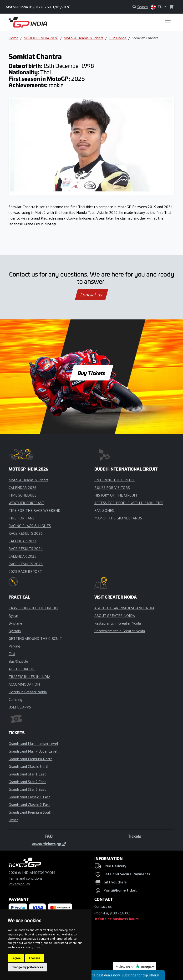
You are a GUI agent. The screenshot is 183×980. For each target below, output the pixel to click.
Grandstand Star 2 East (27, 782)
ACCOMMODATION (24, 684)
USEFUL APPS (20, 707)
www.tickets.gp (49, 844)
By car (13, 616)
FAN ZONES (104, 510)
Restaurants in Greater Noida (118, 623)
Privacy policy (19, 884)
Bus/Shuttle (18, 661)
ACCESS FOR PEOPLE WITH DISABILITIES (129, 503)
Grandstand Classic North (29, 766)
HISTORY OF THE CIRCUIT (116, 495)
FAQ (49, 836)
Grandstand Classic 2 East (29, 805)
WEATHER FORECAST (26, 503)
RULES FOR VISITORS (112, 487)
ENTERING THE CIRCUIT (115, 480)
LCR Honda (118, 38)
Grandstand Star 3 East (27, 789)
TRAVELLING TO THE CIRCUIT (33, 608)
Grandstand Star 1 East (27, 774)
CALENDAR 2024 (23, 541)
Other (13, 820)
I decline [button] (35, 958)
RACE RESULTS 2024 (26, 549)
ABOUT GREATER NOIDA (115, 616)
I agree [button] (16, 958)
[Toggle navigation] (168, 22)
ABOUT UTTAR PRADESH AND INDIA (124, 608)
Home (13, 38)
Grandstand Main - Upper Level (33, 751)
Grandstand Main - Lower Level (33, 744)
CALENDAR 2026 (23, 487)
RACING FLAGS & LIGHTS (30, 526)
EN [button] (157, 7)
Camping (15, 699)
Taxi (12, 654)
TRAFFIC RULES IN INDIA (29, 677)
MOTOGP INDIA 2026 (41, 38)
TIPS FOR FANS (21, 518)
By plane (15, 623)
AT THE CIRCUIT (22, 669)
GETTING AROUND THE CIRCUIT (35, 638)
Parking (14, 646)
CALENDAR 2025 (23, 556)
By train (15, 631)
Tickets (135, 836)
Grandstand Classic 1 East (29, 797)
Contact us (91, 295)
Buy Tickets (91, 373)
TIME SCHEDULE (23, 495)
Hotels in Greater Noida (28, 692)
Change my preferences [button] (27, 967)
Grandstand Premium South (30, 812)
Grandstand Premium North (30, 759)
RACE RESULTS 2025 (26, 564)
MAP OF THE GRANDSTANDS (118, 518)
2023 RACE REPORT (25, 571)
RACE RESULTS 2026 (26, 533)
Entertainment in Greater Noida (120, 631)
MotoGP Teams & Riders (84, 38)
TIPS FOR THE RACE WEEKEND (35, 510)
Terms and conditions (25, 878)
